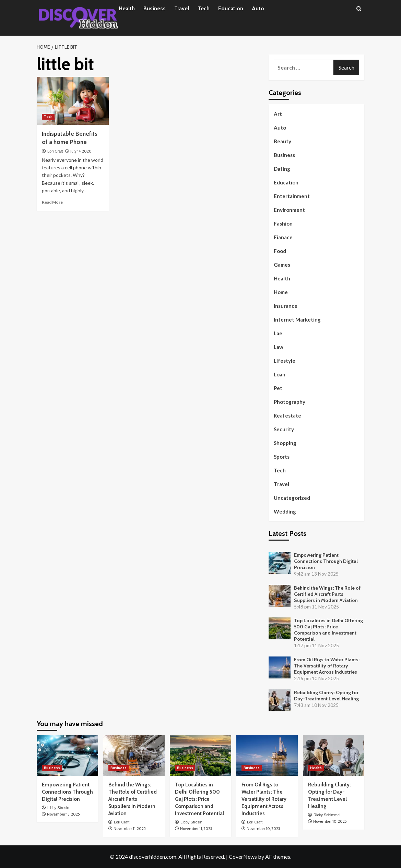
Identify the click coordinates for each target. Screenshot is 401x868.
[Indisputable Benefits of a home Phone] (73, 101)
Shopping (285, 443)
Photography (290, 402)
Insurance (286, 306)
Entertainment (292, 196)
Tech (204, 8)
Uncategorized (292, 498)
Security (284, 429)
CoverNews (243, 857)
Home (281, 292)
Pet (278, 388)
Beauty (282, 141)
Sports (282, 457)
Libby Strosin (58, 808)
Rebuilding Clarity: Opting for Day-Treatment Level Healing (326, 696)
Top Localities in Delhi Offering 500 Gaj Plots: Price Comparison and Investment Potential (328, 630)
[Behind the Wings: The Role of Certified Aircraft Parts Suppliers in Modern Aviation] (134, 756)
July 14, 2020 (81, 151)
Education (231, 8)
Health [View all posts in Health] (316, 768)
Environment (289, 210)
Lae (278, 333)
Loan (280, 374)
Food (280, 251)
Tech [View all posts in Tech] (48, 117)
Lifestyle (285, 361)
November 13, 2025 (63, 814)
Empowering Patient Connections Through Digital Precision (326, 561)
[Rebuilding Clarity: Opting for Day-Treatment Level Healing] (334, 756)
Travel (182, 8)
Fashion (283, 224)
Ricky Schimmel (327, 815)
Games (282, 265)
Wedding (285, 511)
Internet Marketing (297, 320)
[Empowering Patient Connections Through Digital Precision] (67, 756)
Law (279, 347)
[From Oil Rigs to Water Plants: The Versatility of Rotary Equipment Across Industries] (267, 756)
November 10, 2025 (263, 829)
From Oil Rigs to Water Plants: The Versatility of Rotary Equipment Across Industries (327, 666)
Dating (282, 169)
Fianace (283, 237)
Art (278, 114)
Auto (258, 8)
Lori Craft (55, 151)
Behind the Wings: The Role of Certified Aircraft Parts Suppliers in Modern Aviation (327, 594)
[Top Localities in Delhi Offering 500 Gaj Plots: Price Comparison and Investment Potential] (200, 756)
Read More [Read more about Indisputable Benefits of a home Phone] (52, 202)
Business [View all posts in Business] (52, 768)
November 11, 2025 (130, 829)
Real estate (287, 415)
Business (155, 8)
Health (127, 8)
